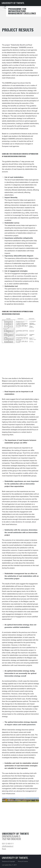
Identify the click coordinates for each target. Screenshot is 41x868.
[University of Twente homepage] (13, 3)
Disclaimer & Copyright (8, 861)
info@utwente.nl (8, 846)
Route (4, 849)
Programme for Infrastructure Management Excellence (22, 11)
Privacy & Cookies (23, 861)
